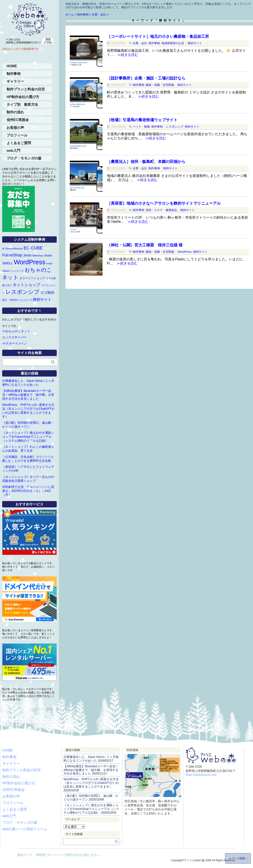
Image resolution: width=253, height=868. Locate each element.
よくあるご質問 (19, 143)
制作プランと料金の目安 (26, 89)
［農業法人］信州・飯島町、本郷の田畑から (146, 162)
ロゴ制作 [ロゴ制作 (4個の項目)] (48, 293)
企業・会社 (140, 43)
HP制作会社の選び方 (23, 97)
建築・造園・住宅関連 (160, 85)
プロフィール (17, 135)
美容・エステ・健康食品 (161, 210)
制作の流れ (15, 112)
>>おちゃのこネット (16, 331)
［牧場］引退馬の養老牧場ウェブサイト (142, 120)
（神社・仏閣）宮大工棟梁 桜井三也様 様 (145, 245)
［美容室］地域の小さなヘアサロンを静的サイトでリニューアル (164, 203)
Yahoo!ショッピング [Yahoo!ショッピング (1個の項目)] (13, 271)
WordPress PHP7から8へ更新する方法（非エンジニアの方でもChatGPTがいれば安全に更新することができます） (91, 783)
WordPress (185, 252)
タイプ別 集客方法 (22, 105)
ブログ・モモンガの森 (24, 158)
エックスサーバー (14, 337)
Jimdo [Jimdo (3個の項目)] (27, 255)
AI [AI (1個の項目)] (3, 249)
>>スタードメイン (15, 343)
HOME (12, 66)
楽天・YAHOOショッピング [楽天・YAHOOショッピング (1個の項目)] (17, 300)
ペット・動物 (141, 127)
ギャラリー (15, 81)
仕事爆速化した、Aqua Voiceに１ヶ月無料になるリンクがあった (91, 759)
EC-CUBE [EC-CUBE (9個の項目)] (33, 248)
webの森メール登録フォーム (25, 829)
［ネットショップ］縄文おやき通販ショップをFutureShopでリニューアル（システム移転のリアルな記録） (28, 437)
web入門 (13, 151)
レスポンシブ (175, 127)
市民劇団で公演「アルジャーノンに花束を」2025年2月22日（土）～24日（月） (28, 491)
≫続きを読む (126, 55)
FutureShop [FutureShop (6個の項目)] (12, 255)
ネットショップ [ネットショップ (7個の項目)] (26, 285)
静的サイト (195, 43)
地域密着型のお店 (173, 43)
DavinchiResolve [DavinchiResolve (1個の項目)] (14, 249)
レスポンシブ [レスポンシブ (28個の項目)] (22, 292)
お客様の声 (15, 128)
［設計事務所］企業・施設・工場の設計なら (146, 78)
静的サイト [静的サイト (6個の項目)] (42, 299)
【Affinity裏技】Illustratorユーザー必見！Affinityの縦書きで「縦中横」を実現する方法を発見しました (28, 395)
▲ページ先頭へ (238, 858)
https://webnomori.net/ (201, 775)
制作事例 (154, 43)
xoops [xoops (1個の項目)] (49, 263)
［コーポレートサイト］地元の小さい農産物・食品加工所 (158, 36)
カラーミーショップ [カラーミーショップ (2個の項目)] (32, 278)
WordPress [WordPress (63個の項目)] (30, 262)
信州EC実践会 (18, 120)
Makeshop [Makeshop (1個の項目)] (38, 256)
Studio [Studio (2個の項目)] (48, 255)
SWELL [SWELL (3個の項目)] (8, 263)
